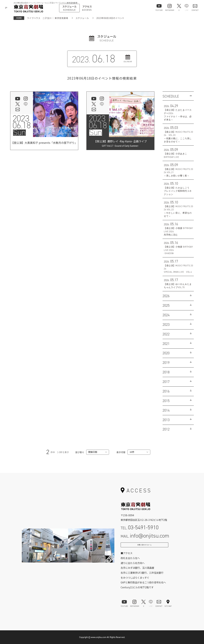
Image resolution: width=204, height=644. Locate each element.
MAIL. (145, 536)
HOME (19, 18)
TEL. (140, 527)
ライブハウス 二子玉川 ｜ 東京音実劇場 (47, 18)
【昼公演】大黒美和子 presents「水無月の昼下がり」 (44, 143)
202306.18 (22, 122)
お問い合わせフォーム (144, 546)
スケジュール (82, 18)
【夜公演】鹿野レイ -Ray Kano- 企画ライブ (120, 143)
